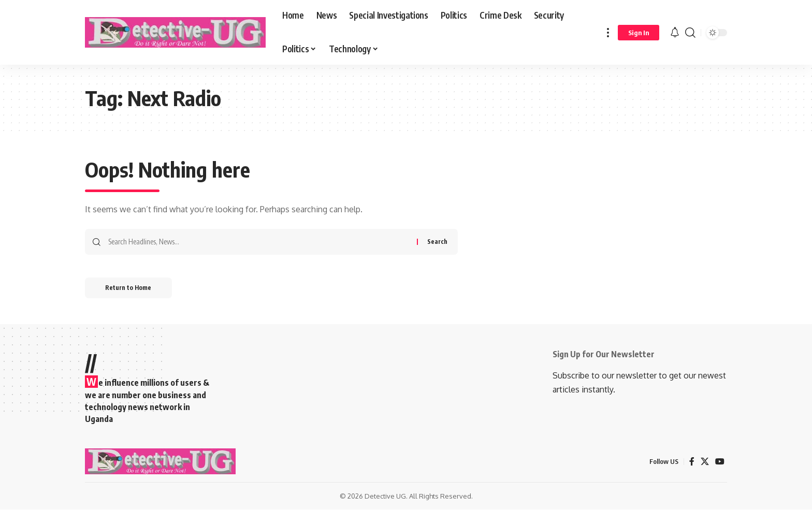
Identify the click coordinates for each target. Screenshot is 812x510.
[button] (608, 32)
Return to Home (129, 288)
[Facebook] (692, 462)
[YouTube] (720, 462)
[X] (705, 462)
